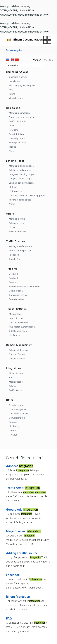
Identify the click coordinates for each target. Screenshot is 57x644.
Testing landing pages (20, 200)
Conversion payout (18, 295)
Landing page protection (21, 183)
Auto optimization (18, 143)
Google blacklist (17, 358)
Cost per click (16, 291)
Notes (12, 151)
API (11, 377)
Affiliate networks (18, 231)
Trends (12, 147)
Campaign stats (17, 138)
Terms (12, 94)
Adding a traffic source (20, 246)
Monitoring (14, 426)
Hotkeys (13, 435)
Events (12, 282)
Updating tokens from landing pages (27, 195)
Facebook (14, 255)
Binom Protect (16, 373)
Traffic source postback (21, 250)
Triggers (13, 422)
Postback (14, 278)
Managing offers (17, 219)
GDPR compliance (18, 331)
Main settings (16, 314)
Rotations (14, 130)
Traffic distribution (18, 121)
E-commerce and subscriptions (24, 286)
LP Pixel (13, 187)
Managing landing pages (21, 166)
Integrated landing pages (22, 174)
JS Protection (16, 191)
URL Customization (18, 322)
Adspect (13, 386)
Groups (13, 430)
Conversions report (18, 413)
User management (18, 409)
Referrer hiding (16, 299)
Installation (14, 81)
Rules (12, 126)
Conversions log (17, 418)
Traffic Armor (15, 390)
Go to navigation (15, 50)
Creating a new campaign (22, 117)
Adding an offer (17, 223)
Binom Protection (18, 597)
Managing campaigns (20, 113)
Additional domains (18, 350)
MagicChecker (16, 382)
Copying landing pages (21, 179)
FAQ (11, 90)
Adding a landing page (20, 170)
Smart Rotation (16, 134)
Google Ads (15, 259)
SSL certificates (17, 354)
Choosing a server (18, 77)
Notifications (15, 335)
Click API (13, 274)
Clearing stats (16, 405)
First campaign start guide (22, 85)
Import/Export (16, 318)
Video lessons (16, 98)
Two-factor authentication (22, 327)
